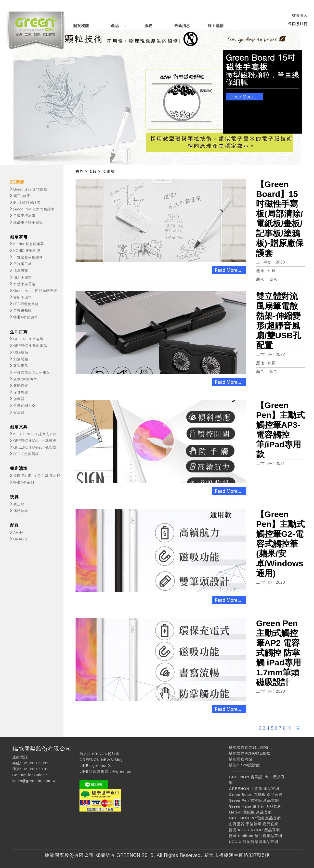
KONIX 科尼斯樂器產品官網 (254, 842)
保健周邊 (21, 392)
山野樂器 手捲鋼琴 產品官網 (254, 824)
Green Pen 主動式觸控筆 (34, 209)
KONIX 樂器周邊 (27, 250)
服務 (148, 26)
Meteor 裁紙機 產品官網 (250, 812)
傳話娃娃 (21, 511)
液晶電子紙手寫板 (28, 222)
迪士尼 (19, 504)
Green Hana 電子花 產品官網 (255, 806)
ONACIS (20, 539)
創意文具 (19, 427)
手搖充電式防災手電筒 (32, 372)
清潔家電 (21, 270)
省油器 (19, 412)
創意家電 (19, 237)
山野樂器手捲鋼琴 (28, 257)
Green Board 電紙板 (30, 189)
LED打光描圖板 (26, 454)
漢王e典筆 (22, 196)
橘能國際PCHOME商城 (249, 753)
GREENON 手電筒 (28, 339)
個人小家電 (22, 277)
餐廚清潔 (19, 468)
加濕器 (19, 399)
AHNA (18, 532)
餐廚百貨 (21, 385)
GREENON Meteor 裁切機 (35, 447)
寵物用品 (21, 365)
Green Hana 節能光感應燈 (35, 290)
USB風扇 (21, 352)
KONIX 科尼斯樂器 (28, 244)
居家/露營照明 (25, 379)
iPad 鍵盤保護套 (27, 202)
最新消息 (182, 26)
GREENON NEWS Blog (101, 760)
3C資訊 (17, 182)
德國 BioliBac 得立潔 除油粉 (37, 475)
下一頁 (294, 728)
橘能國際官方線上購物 (249, 747)
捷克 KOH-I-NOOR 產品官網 (254, 830)
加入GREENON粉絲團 (99, 754)
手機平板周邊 (24, 215)
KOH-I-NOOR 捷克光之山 (35, 434)
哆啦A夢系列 (24, 482)
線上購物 (216, 26)
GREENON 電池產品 (30, 345)
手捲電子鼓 (22, 264)
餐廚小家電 (22, 297)
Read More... (244, 97)
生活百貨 (19, 332)
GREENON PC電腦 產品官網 (255, 818)
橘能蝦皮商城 (241, 759)
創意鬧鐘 (21, 359)
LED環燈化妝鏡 (26, 304)
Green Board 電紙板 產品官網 (256, 794)
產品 (115, 26)
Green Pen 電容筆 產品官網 (254, 800)
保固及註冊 (298, 24)
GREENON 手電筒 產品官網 (254, 789)
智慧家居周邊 (24, 284)
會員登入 (300, 15)
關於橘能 (81, 26)
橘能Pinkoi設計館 (244, 765)
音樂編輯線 (22, 310)
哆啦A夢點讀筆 (26, 317)
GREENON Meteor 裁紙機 (35, 440)
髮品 (14, 525)
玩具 (14, 497)
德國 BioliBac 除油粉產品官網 (255, 836)
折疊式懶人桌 (24, 405)
